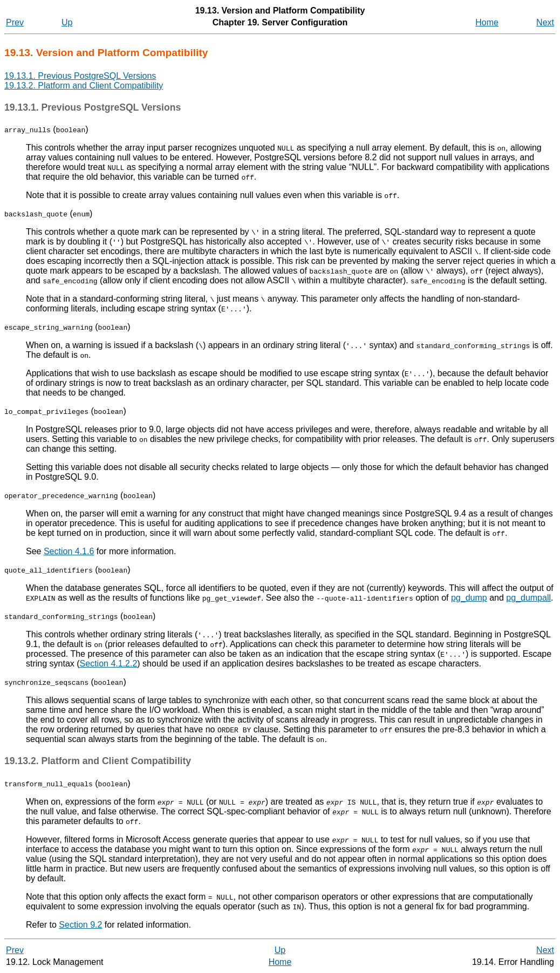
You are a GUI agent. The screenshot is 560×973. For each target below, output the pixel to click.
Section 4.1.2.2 (109, 664)
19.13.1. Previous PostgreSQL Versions (80, 76)
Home (487, 22)
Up (67, 22)
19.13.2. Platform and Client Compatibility (84, 86)
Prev (15, 22)
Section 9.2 (80, 925)
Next (545, 22)
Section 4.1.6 (69, 551)
